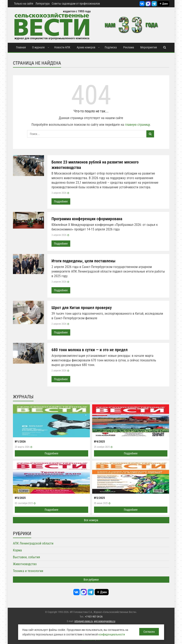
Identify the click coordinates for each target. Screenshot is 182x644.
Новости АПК (62, 47)
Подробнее (61, 201)
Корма (17, 550)
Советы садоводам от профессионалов (76, 4)
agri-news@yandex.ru (105, 621)
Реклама (129, 47)
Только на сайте (24, 4)
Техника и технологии (28, 571)
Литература (43, 4)
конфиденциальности (112, 634)
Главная (21, 47)
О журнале (38, 47)
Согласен (149, 632)
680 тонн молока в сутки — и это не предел (90, 350)
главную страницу (137, 125)
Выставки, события (26, 557)
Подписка (111, 47)
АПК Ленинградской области (33, 543)
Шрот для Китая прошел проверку (82, 308)
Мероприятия (149, 47)
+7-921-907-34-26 (94, 617)
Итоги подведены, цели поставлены (83, 261)
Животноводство (25, 564)
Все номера (91, 520)
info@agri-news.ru (84, 621)
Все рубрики (91, 580)
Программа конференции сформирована (87, 219)
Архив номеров (86, 47)
